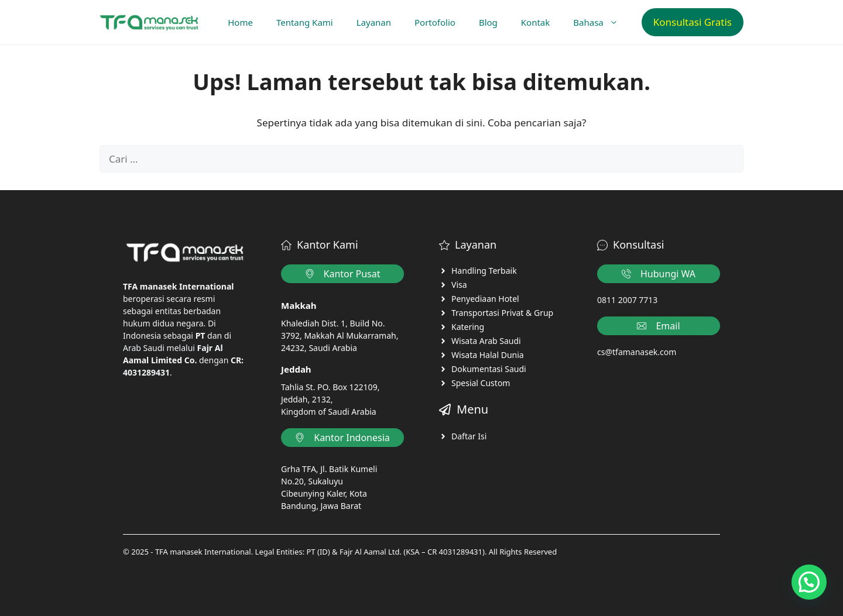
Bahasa (601, 22)
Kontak (535, 22)
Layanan (374, 22)
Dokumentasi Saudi (489, 369)
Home (240, 22)
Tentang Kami (305, 22)
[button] (809, 582)
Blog (488, 22)
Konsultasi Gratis (693, 22)
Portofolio (435, 22)
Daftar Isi (469, 436)
